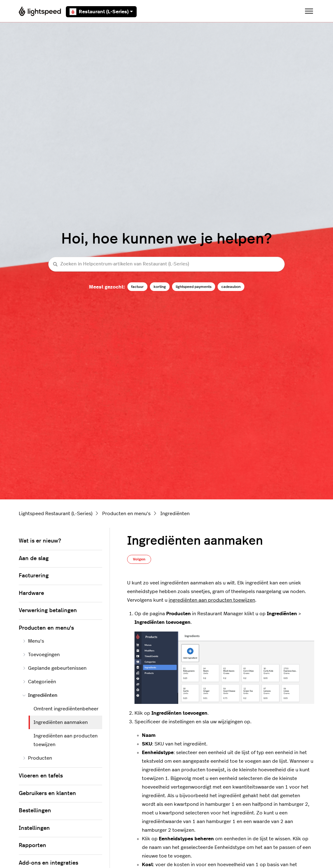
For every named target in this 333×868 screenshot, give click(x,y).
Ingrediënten (175, 514)
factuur (137, 287)
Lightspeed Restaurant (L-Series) (56, 514)
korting (160, 287)
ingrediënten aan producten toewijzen (212, 600)
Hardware (31, 593)
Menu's (33, 641)
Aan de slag (34, 559)
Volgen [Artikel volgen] (139, 559)
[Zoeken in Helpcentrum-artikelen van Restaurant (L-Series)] (166, 264)
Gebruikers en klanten (47, 793)
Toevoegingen (41, 655)
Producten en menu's (126, 514)
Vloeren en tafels (41, 776)
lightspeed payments (194, 287)
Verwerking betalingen (48, 611)
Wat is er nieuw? (40, 541)
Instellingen (34, 828)
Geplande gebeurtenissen (54, 668)
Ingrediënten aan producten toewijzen (66, 740)
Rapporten (32, 846)
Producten (37, 758)
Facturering (34, 576)
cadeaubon (231, 287)
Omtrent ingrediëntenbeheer (66, 709)
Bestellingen (35, 811)
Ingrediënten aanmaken (61, 722)
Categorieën (39, 682)
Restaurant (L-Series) (101, 12)
